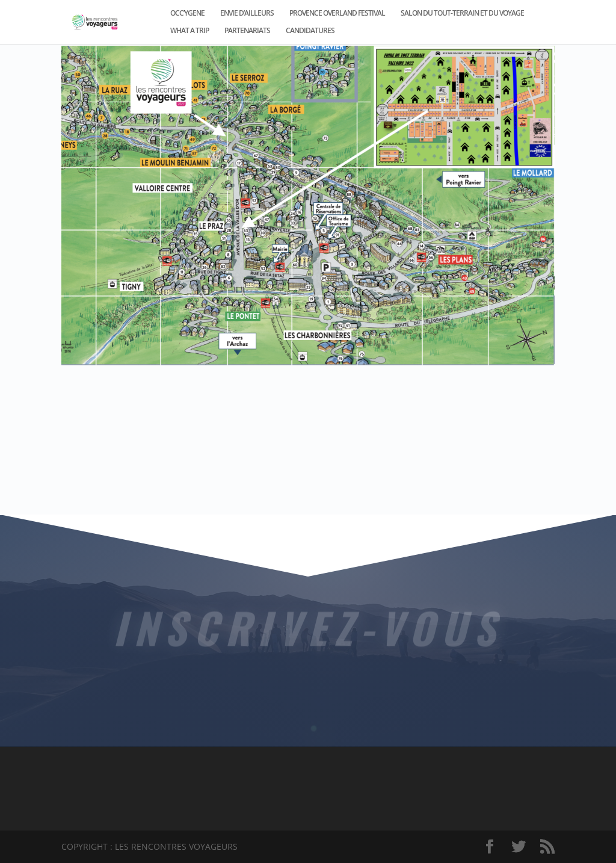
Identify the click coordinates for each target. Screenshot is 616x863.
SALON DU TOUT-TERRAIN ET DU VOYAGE (462, 14)
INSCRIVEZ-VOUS (308, 625)
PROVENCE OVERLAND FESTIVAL (337, 14)
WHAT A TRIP (189, 31)
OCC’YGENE (187, 14)
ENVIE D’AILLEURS (247, 14)
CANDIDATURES (310, 31)
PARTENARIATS (247, 31)
